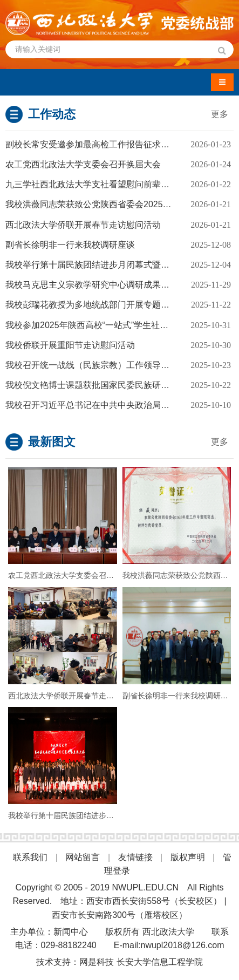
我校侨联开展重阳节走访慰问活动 (70, 345)
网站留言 (83, 857)
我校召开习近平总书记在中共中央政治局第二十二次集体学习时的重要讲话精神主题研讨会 (119, 405)
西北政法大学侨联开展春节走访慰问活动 (83, 225)
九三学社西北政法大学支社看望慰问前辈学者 (92, 184)
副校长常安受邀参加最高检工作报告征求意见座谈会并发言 (118, 144)
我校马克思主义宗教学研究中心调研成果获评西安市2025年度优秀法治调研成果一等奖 (119, 285)
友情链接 (135, 857)
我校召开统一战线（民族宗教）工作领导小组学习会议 (109, 365)
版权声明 (188, 857)
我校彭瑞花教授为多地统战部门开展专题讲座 (92, 305)
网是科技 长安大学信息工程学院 (141, 962)
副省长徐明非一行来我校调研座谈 (70, 245)
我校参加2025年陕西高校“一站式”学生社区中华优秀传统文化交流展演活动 (119, 325)
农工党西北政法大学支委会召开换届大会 (83, 164)
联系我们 (30, 857)
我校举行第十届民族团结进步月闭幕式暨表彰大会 (100, 265)
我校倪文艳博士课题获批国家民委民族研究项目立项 (105, 385)
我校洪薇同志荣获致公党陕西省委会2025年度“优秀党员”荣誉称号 (119, 204)
